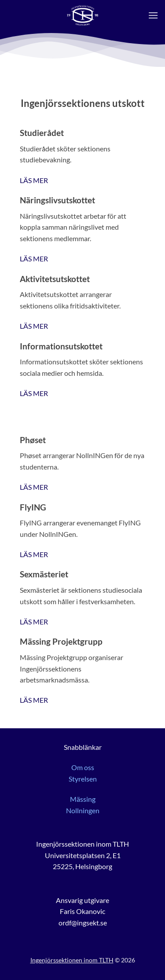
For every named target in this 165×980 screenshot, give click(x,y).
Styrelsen (83, 779)
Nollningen (83, 810)
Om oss (83, 767)
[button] (153, 15)
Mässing (83, 799)
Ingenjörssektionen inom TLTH (72, 960)
